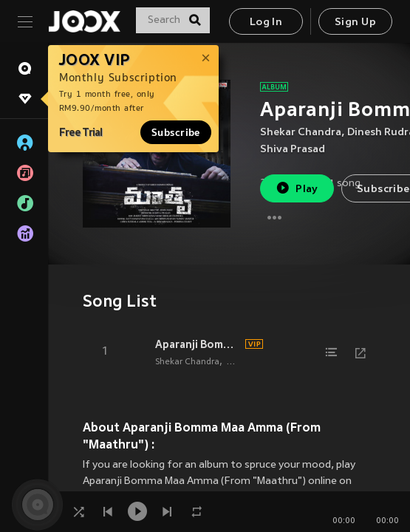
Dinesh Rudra (253, 362)
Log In (266, 23)
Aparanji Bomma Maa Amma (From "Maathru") (198, 344)
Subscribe (176, 132)
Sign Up (355, 23)
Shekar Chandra (301, 133)
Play (297, 188)
